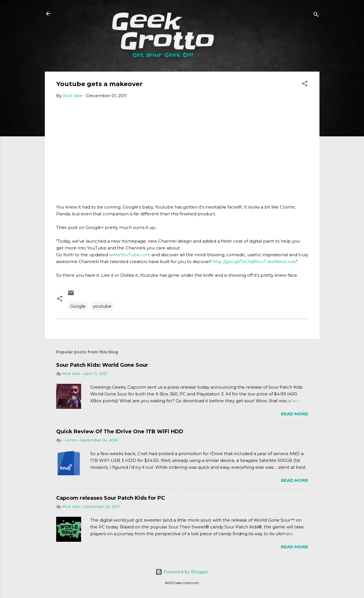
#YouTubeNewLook (274, 262)
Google (78, 306)
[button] (305, 85)
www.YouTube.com (130, 255)
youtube (102, 306)
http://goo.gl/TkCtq (233, 262)
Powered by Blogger (182, 572)
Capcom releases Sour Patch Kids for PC (111, 498)
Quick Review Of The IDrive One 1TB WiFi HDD (120, 432)
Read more (294, 414)
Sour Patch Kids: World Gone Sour (102, 365)
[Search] (316, 15)
